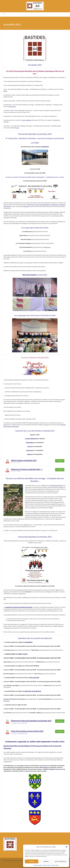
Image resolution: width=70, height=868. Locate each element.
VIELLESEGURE (34, 678)
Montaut (26, 206)
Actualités (11, 28)
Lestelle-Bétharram (45, 205)
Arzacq (17, 128)
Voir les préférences (61, 861)
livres (5, 425)
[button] (66, 847)
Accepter (32, 861)
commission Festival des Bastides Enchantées (19, 607)
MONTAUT (46, 147)
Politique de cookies (38, 865)
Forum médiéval (26, 120)
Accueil (5, 28)
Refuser (46, 861)
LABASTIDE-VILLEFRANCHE (33, 691)
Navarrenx (13, 106)
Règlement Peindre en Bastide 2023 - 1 (27, 469)
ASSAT (26, 654)
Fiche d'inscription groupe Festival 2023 (27, 731)
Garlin (5, 91)
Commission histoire (56, 485)
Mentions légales (47, 865)
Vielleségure (55, 205)
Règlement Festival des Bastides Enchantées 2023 (31, 721)
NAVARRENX (29, 642)
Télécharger (60, 461)
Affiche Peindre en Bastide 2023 (24, 460)
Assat (36, 205)
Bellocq (30, 454)
